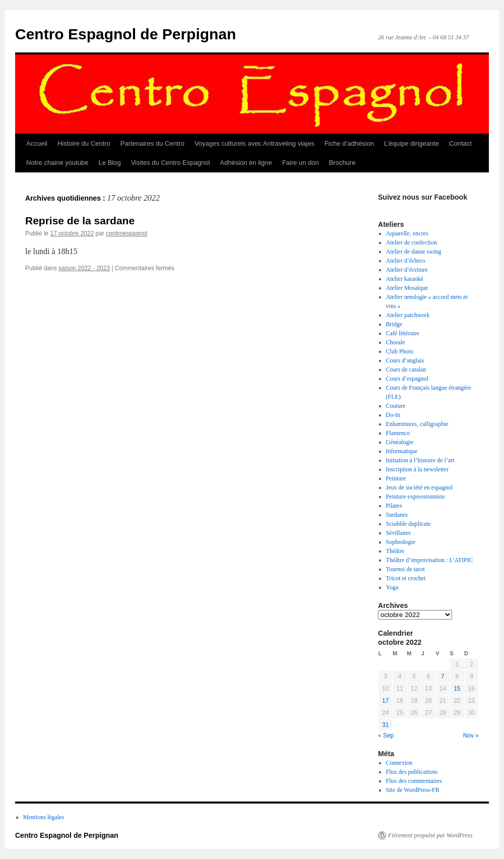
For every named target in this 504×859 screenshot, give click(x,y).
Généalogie (400, 442)
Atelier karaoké (405, 279)
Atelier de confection (412, 242)
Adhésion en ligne (246, 163)
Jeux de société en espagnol (420, 487)
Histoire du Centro (84, 143)
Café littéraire (403, 333)
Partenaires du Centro (152, 143)
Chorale (396, 342)
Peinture (396, 478)
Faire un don (301, 163)
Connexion (399, 763)
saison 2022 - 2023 (84, 268)
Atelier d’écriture (407, 270)
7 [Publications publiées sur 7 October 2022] (443, 677)
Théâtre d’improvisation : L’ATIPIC (430, 560)
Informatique (402, 451)
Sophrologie (401, 542)
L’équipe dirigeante (412, 143)
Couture (396, 406)
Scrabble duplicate (408, 524)
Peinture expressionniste (416, 497)
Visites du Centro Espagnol (171, 163)
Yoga (392, 587)
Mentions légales (44, 817)
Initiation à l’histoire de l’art (420, 460)
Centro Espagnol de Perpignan (125, 34)
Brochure (342, 163)
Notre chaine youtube (57, 163)
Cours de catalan (406, 370)
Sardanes (397, 515)
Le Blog (110, 163)
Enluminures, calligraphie (417, 424)
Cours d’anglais (405, 360)
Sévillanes (398, 533)
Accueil (37, 143)
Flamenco (398, 433)
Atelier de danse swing (414, 252)
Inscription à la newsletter (417, 469)
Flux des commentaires (414, 781)
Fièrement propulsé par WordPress (430, 835)
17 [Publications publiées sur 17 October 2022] (385, 701)
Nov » (471, 735)
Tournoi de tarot (405, 569)
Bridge (394, 324)
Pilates (394, 506)
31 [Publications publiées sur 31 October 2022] (385, 725)
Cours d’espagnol (407, 379)
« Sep (386, 735)
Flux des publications (412, 772)
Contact (460, 143)
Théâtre (395, 551)
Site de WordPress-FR (413, 790)
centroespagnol (127, 233)
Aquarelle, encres (407, 233)
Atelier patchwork (408, 315)
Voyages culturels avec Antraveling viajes (255, 143)
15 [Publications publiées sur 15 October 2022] (457, 689)
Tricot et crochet (406, 578)
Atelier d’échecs (406, 261)
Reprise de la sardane (80, 221)
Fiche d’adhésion (349, 143)
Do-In (393, 415)
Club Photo (400, 351)
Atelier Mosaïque (407, 288)
